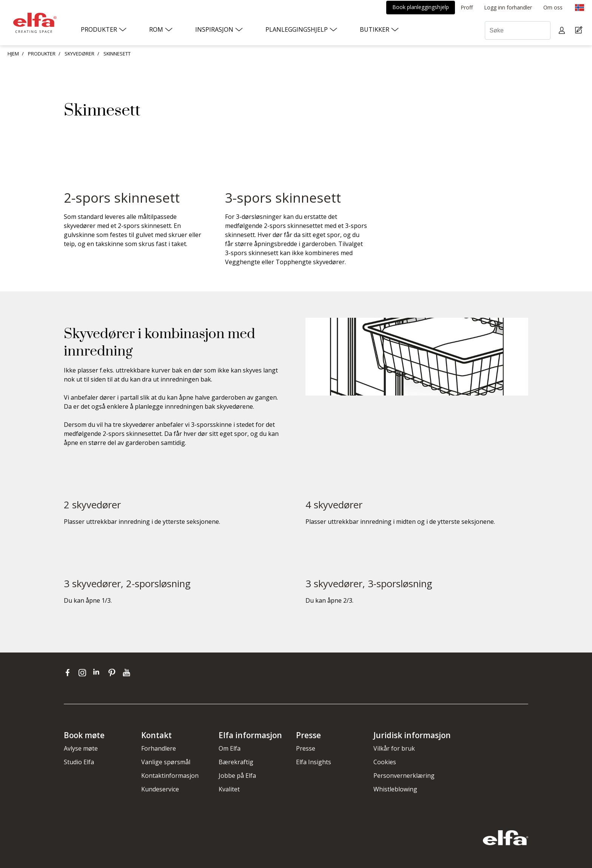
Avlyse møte (81, 748)
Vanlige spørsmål (166, 762)
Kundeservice (160, 789)
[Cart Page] (580, 30)
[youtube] (127, 672)
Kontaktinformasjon (170, 776)
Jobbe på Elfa (237, 776)
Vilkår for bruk (394, 748)
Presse (306, 748)
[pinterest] (113, 672)
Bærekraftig (236, 762)
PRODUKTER (42, 54)
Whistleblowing (395, 789)
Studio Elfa (79, 762)
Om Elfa (230, 748)
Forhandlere (159, 748)
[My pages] (563, 30)
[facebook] (69, 672)
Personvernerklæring (404, 776)
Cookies (385, 762)
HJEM (13, 54)
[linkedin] (99, 672)
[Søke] (518, 30)
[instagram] (84, 672)
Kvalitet (229, 789)
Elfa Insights (314, 762)
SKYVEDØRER (79, 54)
